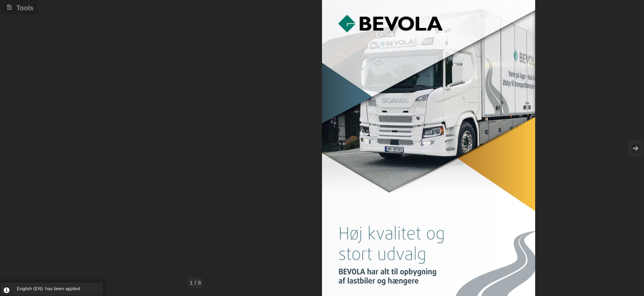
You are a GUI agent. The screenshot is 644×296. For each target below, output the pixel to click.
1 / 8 (195, 283)
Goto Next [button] (636, 148)
